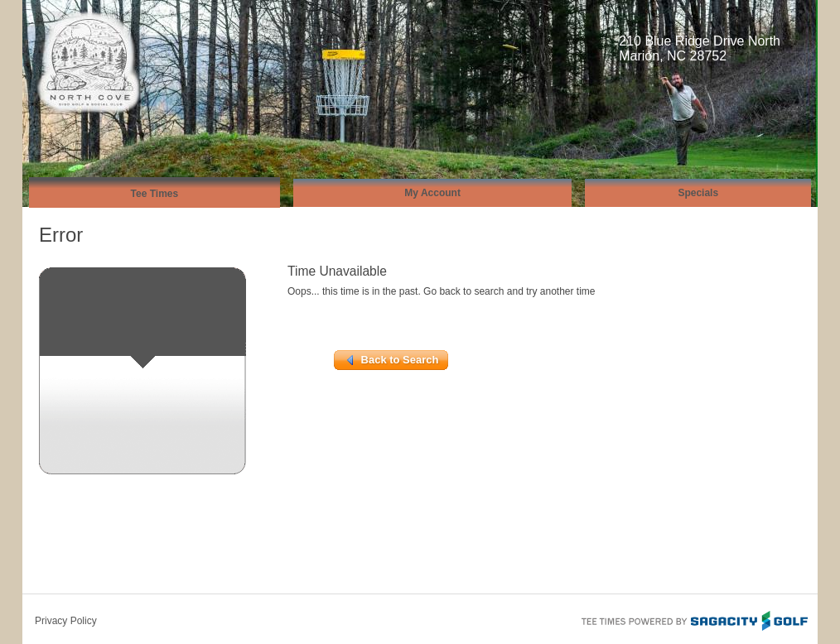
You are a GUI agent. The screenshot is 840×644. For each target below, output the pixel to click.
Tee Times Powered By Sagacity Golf (693, 619)
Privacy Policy (66, 621)
